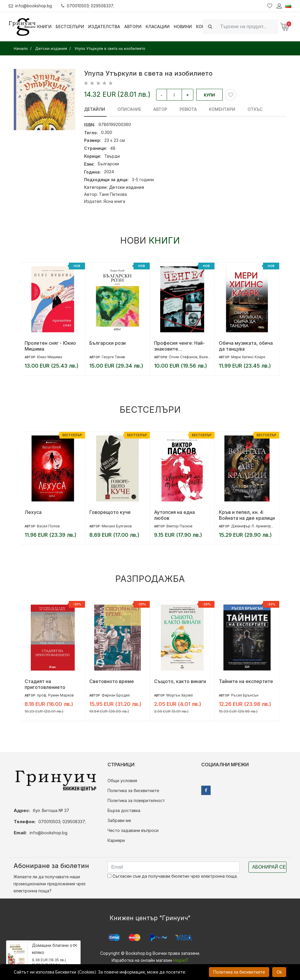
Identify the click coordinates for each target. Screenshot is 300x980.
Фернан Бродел (116, 695)
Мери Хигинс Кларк (248, 357)
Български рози (108, 343)
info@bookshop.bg (31, 6)
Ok (279, 972)
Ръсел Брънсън (245, 695)
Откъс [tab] (250, 109)
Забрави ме (119, 820)
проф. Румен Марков (55, 695)
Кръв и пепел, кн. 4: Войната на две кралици (247, 515)
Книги (44, 27)
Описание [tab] (128, 109)
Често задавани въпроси (133, 830)
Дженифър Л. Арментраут (254, 526)
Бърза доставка (124, 810)
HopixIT (181, 960)
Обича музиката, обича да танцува (246, 346)
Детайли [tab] (95, 109)
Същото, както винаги (180, 681)
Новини (183, 27)
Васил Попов (48, 526)
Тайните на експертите (246, 681)
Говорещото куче (110, 512)
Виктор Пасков (179, 526)
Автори (133, 27)
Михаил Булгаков (117, 526)
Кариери (116, 840)
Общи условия (122, 781)
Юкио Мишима (50, 357)
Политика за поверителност (136, 800)
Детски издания (127, 187)
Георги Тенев (113, 357)
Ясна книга (114, 201)
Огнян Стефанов (183, 357)
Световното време (112, 681)
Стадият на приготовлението (45, 684)
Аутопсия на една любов (174, 515)
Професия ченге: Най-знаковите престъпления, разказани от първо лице (179, 346)
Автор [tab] (158, 109)
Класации (158, 27)
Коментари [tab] (218, 109)
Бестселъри (70, 27)
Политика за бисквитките (133, 790)
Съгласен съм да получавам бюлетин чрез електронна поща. (173, 876)
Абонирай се (269, 867)
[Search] (247, 27)
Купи (209, 95)
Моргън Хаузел (180, 695)
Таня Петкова (113, 194)
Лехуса (33, 512)
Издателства (104, 27)
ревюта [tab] (185, 109)
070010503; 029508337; (89, 6)
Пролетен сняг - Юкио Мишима (50, 346)
